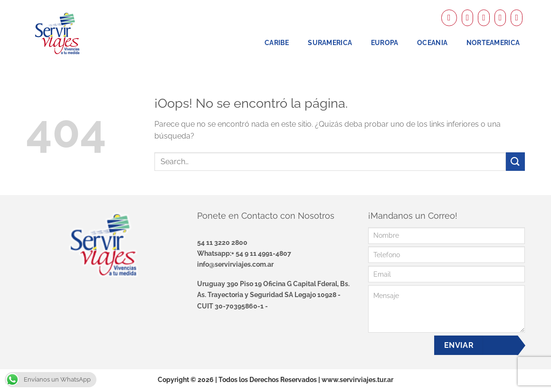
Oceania (432, 42)
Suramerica (330, 42)
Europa (385, 42)
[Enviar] (515, 162)
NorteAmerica (493, 42)
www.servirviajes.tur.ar (357, 379)
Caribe (277, 42)
